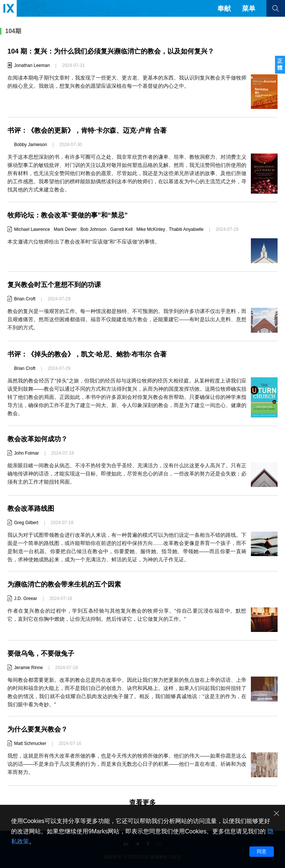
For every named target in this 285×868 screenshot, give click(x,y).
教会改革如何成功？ (37, 439)
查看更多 (142, 803)
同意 (262, 851)
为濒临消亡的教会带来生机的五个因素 (64, 584)
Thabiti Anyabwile (186, 229)
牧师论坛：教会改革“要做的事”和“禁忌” (68, 215)
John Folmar (27, 453)
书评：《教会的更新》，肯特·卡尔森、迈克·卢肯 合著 (87, 130)
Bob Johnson (94, 229)
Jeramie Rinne (28, 668)
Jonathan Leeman (32, 65)
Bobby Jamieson (31, 145)
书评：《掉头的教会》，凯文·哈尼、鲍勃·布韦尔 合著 (87, 354)
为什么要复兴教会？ (37, 729)
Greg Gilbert (26, 523)
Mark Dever (65, 229)
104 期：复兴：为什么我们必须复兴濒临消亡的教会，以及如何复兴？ (111, 51)
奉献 (224, 9)
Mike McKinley (151, 229)
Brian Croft (25, 299)
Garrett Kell (122, 229)
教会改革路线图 (31, 509)
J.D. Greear (26, 598)
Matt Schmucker (30, 743)
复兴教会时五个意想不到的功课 (54, 285)
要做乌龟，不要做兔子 (41, 654)
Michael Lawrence (32, 229)
